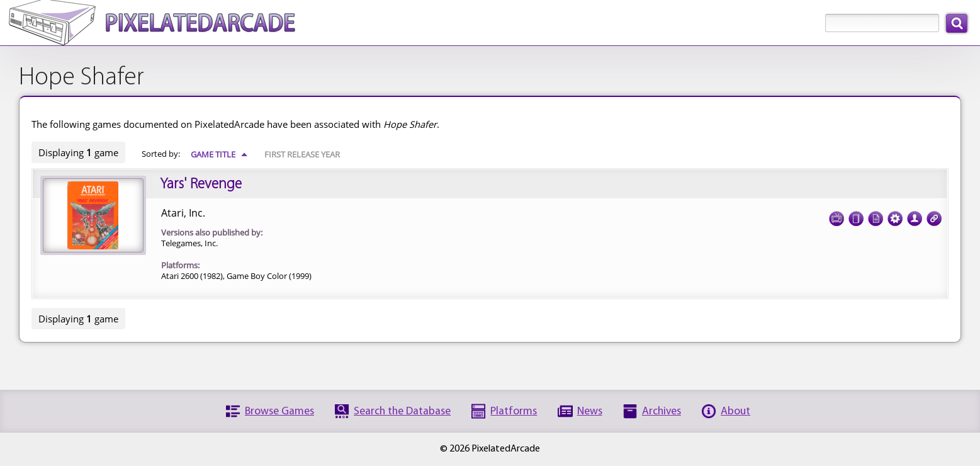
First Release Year (302, 154)
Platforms (514, 412)
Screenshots (836, 215)
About (735, 412)
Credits (915, 215)
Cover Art (856, 215)
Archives (662, 412)
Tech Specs (895, 215)
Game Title (219, 154)
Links (934, 215)
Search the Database (402, 412)
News (590, 412)
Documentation (876, 215)
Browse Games (279, 412)
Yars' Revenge (201, 185)
